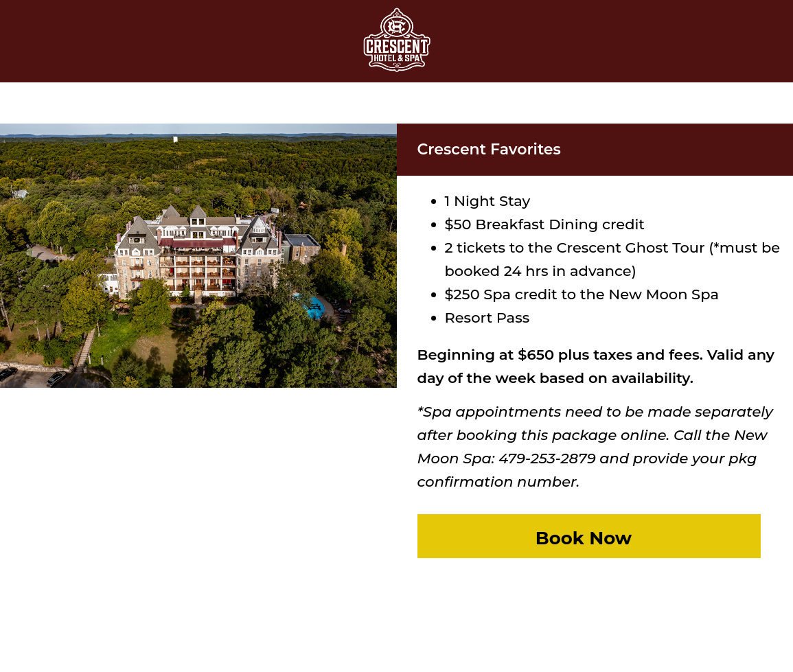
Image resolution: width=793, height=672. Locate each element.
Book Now (584, 538)
